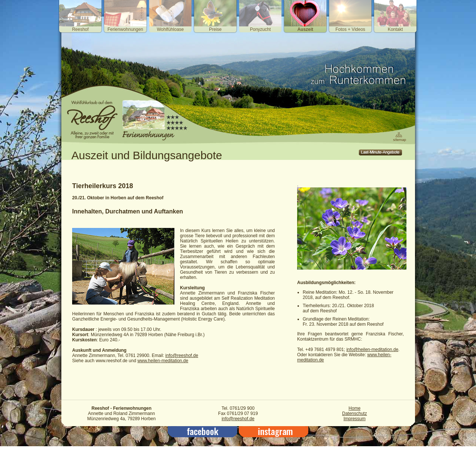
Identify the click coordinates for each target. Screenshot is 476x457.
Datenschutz (355, 413)
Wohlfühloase (171, 29)
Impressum (355, 419)
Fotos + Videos (350, 29)
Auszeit (305, 29)
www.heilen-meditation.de (163, 361)
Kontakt (395, 29)
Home (354, 408)
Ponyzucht (260, 29)
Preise (215, 29)
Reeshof (81, 29)
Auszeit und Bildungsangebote (147, 155)
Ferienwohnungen (125, 29)
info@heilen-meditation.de (372, 350)
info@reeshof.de (182, 355)
